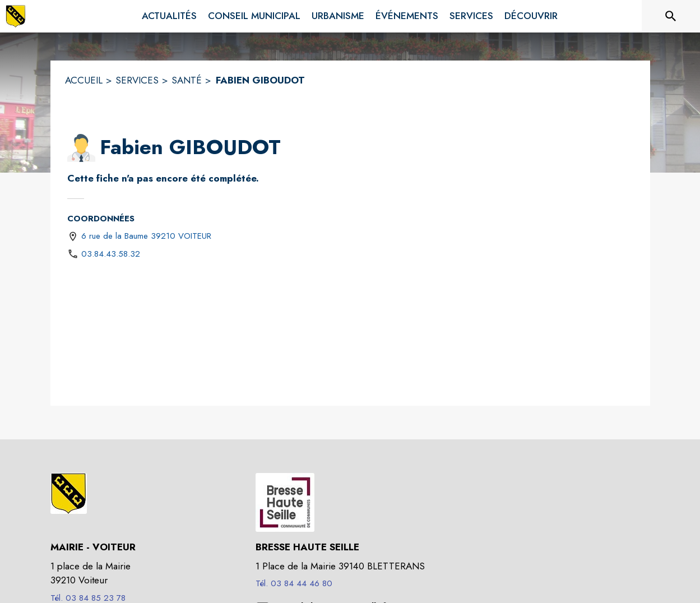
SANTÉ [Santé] (187, 80)
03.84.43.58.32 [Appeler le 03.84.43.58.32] (111, 254)
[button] (81, 148)
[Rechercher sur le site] (671, 16)
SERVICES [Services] (137, 80)
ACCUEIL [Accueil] (84, 80)
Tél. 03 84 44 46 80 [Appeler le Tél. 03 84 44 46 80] (294, 583)
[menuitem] (169, 16)
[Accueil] (16, 16)
